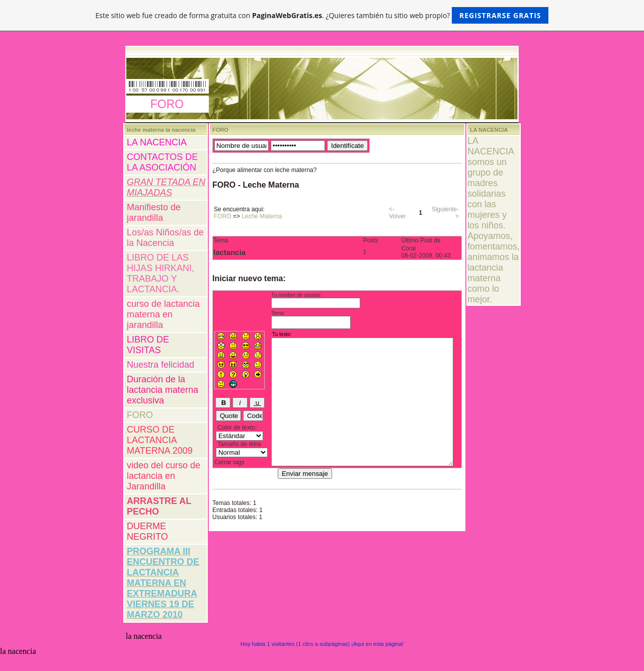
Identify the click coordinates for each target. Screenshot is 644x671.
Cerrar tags (229, 462)
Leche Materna (262, 216)
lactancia (229, 252)
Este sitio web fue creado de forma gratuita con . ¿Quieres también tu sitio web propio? (322, 15)
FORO (140, 415)
